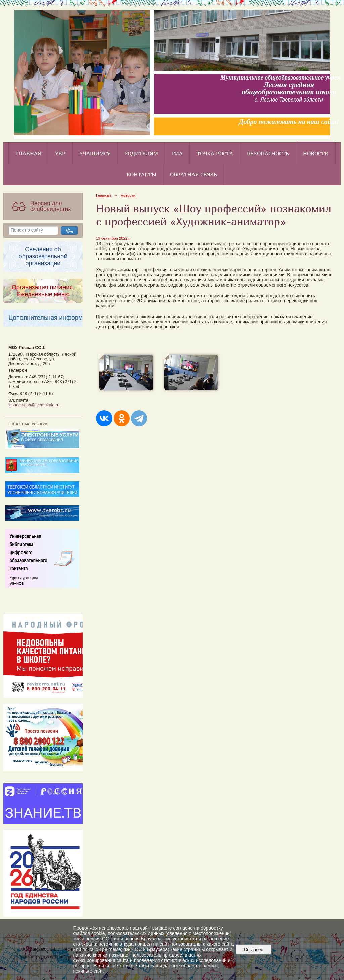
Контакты (141, 174)
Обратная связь (193, 174)
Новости (316, 153)
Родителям (141, 153)
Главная (28, 153)
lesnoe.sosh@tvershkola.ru (34, 405)
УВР (60, 153)
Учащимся (95, 153)
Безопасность (268, 153)
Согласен (253, 950)
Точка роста (215, 153)
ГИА (177, 153)
